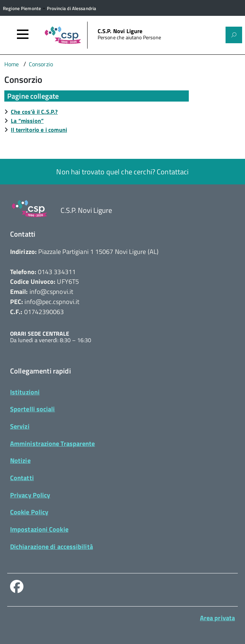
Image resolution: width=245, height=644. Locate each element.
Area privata (217, 618)
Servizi (20, 426)
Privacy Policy (30, 495)
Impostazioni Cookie (39, 529)
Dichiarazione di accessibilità (52, 547)
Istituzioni (25, 392)
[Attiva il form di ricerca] (234, 35)
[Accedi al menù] (23, 34)
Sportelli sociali (33, 409)
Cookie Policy (29, 512)
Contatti (22, 478)
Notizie (20, 460)
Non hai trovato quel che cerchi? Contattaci (122, 172)
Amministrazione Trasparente (52, 444)
